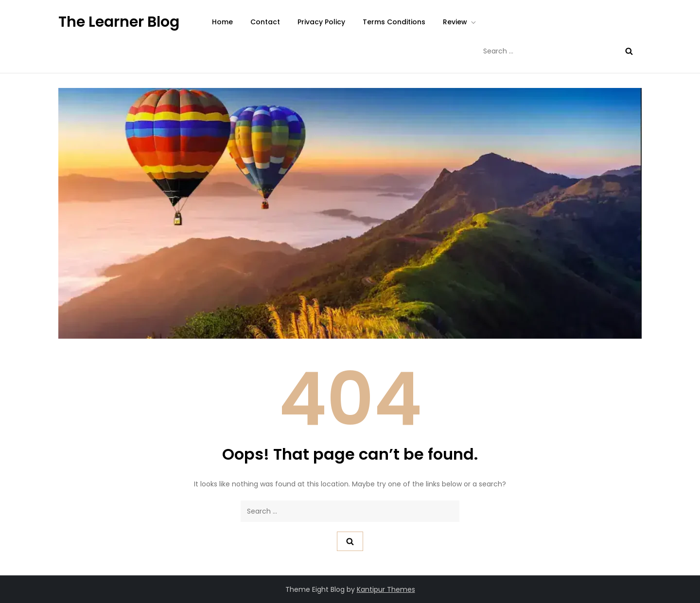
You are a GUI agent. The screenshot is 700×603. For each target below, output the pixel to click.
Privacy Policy (321, 22)
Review (460, 22)
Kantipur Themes (386, 589)
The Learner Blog (119, 22)
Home (222, 22)
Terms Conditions (394, 22)
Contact (265, 22)
